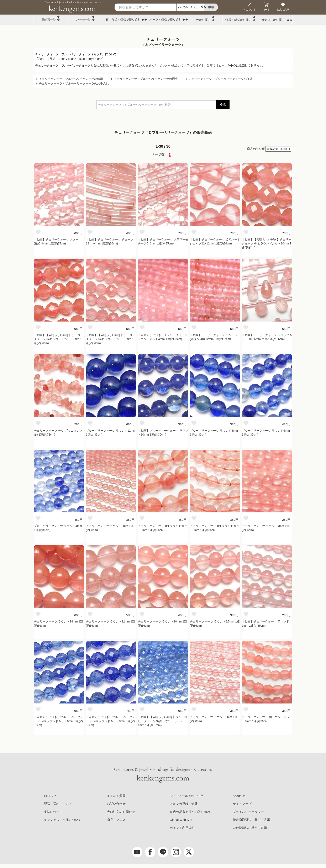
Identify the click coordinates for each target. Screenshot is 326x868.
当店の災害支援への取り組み (190, 812)
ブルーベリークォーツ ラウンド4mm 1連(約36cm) (58, 528)
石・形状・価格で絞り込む (123, 20)
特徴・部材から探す (238, 20)
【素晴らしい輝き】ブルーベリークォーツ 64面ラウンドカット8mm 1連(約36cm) (111, 721)
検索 (223, 105)
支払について (53, 812)
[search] (211, 7)
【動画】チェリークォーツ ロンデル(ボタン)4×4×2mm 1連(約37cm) (214, 337)
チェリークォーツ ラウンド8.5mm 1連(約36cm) (215, 624)
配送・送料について (58, 804)
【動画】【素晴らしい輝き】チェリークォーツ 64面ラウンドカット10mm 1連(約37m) (267, 244)
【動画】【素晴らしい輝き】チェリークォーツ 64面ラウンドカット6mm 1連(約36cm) (111, 339)
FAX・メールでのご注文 (187, 796)
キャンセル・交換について (63, 820)
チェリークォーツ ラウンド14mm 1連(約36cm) (58, 624)
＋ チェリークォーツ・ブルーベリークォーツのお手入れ (72, 83)
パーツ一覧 (84, 20)
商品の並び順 (256, 149)
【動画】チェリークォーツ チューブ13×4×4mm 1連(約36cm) (110, 242)
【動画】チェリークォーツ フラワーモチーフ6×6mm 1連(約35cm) (163, 242)
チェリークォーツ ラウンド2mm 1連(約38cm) (110, 528)
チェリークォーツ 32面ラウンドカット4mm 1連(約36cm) (266, 719)
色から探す (203, 20)
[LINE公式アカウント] (163, 852)
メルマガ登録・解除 (184, 804)
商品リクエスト (118, 820)
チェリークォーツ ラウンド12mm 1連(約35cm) (110, 624)
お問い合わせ (116, 804)
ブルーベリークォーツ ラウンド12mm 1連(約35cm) (111, 433)
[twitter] (189, 852)
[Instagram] (176, 852)
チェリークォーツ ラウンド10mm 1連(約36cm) (162, 624)
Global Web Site (181, 820)
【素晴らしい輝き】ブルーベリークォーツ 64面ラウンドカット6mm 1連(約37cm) (59, 721)
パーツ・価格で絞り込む (165, 20)
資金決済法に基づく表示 (250, 828)
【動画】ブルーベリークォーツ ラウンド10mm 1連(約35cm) (163, 433)
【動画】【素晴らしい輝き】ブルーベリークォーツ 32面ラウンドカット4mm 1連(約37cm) (163, 721)
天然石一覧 (49, 20)
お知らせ (50, 796)
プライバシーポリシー (248, 812)
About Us (239, 796)
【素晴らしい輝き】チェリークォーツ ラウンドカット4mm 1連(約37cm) (163, 337)
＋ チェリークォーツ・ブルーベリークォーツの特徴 (69, 79)
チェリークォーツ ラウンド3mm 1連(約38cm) (214, 719)
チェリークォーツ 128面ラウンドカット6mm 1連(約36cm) (214, 528)
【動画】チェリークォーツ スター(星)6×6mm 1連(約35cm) (56, 242)
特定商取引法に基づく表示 (251, 820)
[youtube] (137, 852)
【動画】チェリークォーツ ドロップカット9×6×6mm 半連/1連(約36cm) (267, 337)
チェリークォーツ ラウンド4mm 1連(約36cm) (266, 528)
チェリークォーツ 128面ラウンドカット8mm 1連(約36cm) (162, 528)
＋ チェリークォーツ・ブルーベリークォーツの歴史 (144, 79)
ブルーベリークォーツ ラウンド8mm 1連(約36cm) (214, 433)
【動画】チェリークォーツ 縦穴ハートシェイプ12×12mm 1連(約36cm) (215, 242)
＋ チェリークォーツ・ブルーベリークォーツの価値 (219, 79)
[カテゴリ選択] (190, 7)
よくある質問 (116, 796)
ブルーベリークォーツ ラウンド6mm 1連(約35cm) (266, 433)
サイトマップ (242, 804)
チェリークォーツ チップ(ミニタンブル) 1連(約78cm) (58, 433)
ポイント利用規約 (182, 828)
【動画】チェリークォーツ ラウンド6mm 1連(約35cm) (265, 624)
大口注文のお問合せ (121, 812)
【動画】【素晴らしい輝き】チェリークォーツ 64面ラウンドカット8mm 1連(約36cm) (59, 339)
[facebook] (150, 852)
